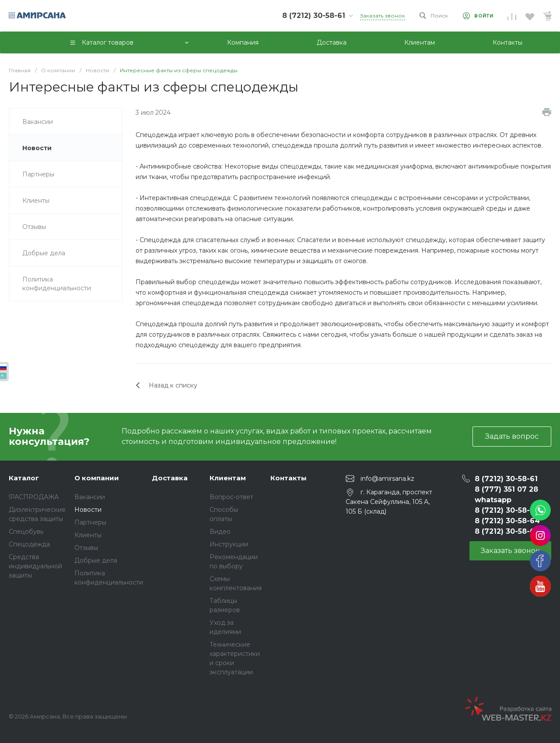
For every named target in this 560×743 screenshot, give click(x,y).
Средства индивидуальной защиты (35, 566)
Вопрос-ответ (231, 497)
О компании (97, 478)
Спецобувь (26, 532)
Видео (220, 532)
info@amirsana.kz (387, 478)
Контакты (289, 478)
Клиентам (228, 478)
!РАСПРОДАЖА (34, 497)
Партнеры (90, 522)
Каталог (24, 478)
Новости (88, 510)
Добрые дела (96, 560)
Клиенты (88, 535)
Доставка (170, 478)
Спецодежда (29, 544)
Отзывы (86, 548)
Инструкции (229, 544)
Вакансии (90, 497)
